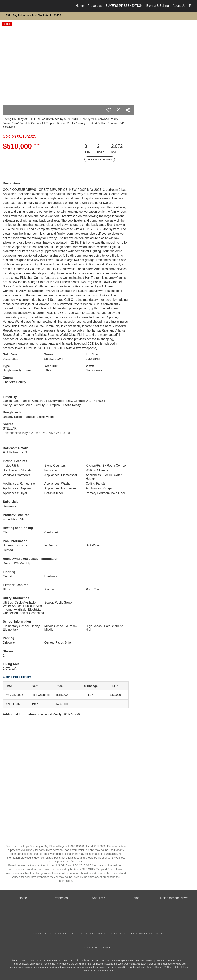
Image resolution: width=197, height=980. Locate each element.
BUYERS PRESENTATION (124, 6)
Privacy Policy (70, 933)
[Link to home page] (7, 6)
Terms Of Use (43, 933)
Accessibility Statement (107, 933)
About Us (179, 6)
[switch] (109, 110)
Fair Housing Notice (148, 933)
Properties (95, 6)
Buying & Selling (158, 6)
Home (80, 6)
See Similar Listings (100, 159)
